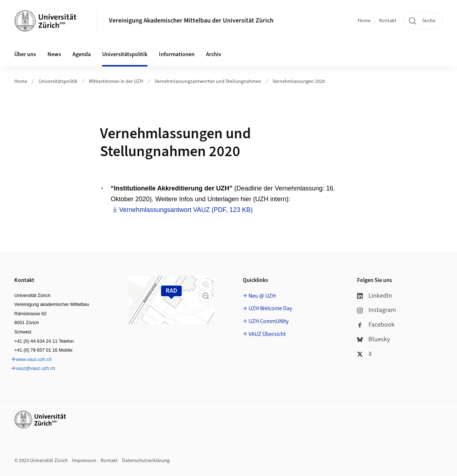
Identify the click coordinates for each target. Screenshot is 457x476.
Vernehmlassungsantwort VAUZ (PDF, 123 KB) (186, 210)
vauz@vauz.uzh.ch (35, 368)
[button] (206, 284)
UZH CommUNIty (268, 321)
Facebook (376, 325)
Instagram (376, 310)
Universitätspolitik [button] (125, 54)
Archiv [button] (214, 54)
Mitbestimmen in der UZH (116, 81)
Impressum (84, 461)
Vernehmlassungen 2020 (299, 81)
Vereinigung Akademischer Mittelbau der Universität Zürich (191, 21)
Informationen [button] (177, 54)
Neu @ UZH (262, 296)
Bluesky (373, 339)
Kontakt (388, 21)
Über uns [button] (25, 54)
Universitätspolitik (58, 81)
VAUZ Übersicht (267, 334)
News (54, 54)
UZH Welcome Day (270, 308)
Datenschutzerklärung (146, 461)
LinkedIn (375, 296)
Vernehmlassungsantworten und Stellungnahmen (208, 81)
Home (364, 21)
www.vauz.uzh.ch (34, 359)
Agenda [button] (82, 54)
